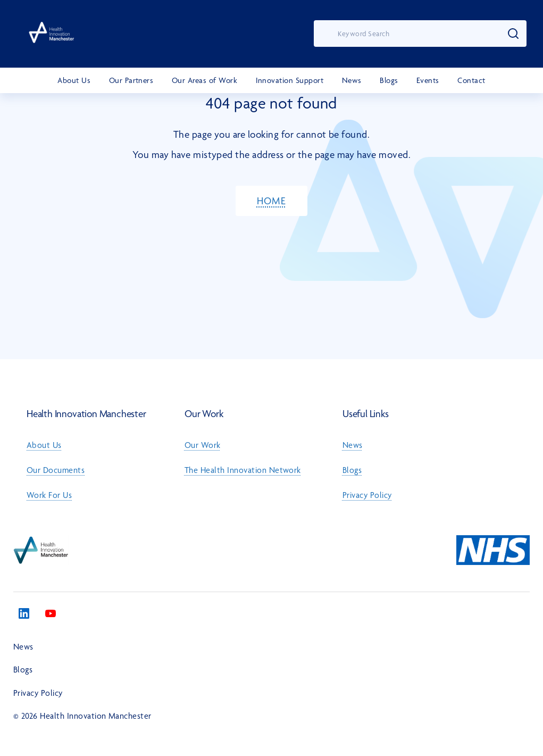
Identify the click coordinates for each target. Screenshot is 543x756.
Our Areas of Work (204, 80)
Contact (471, 80)
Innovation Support (290, 80)
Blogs (389, 80)
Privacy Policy (367, 495)
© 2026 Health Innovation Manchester (82, 716)
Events (428, 80)
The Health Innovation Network (243, 470)
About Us (74, 80)
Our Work (203, 445)
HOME (271, 201)
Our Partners (131, 80)
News (352, 80)
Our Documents (56, 470)
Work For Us (49, 495)
